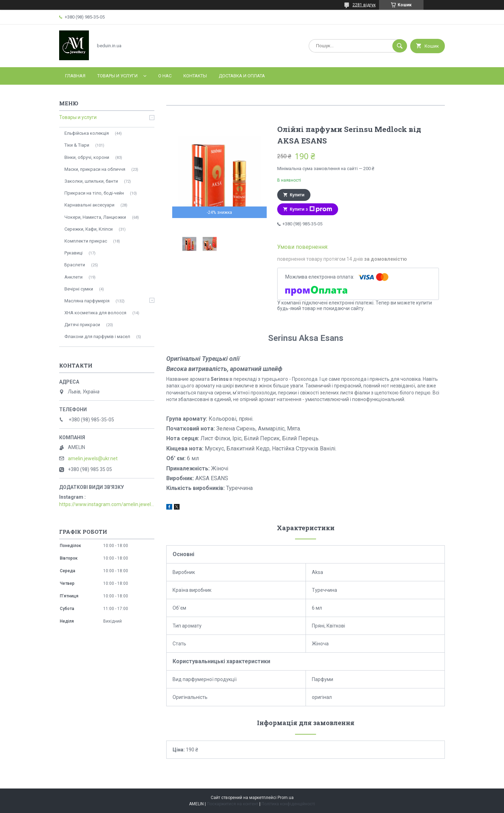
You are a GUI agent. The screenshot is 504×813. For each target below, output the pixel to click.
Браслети (75, 265)
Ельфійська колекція (87, 133)
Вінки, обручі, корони (87, 157)
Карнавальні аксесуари (89, 205)
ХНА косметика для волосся (95, 313)
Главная (75, 76)
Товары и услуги (117, 76)
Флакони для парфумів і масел (97, 337)
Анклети (73, 277)
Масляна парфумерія (87, 301)
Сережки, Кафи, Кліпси (89, 229)
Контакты (195, 76)
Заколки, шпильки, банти (91, 181)
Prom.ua (286, 798)
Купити (297, 195)
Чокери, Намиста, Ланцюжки (95, 217)
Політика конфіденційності (288, 804)
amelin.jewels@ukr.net (93, 458)
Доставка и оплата (242, 76)
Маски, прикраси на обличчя (95, 169)
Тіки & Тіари (77, 145)
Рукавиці (73, 253)
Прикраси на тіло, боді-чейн (94, 193)
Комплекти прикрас (86, 241)
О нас (165, 76)
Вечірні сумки (79, 289)
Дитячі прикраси (82, 325)
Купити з (311, 209)
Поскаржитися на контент (233, 804)
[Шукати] (400, 46)
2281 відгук (364, 5)
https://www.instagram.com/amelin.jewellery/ (107, 504)
